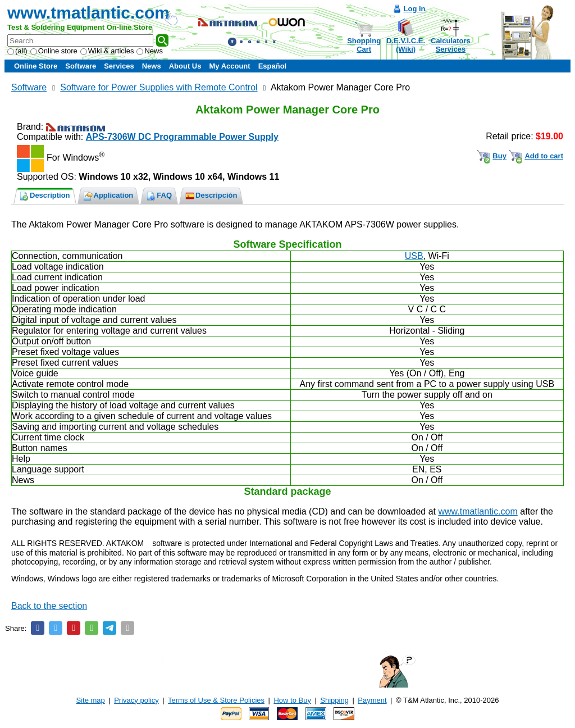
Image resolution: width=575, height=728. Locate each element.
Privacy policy (136, 700)
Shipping (334, 700)
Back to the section (49, 606)
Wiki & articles (107, 51)
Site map (91, 700)
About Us (185, 66)
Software (81, 66)
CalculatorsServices (451, 45)
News (150, 51)
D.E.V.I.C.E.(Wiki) (406, 45)
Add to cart (544, 156)
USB (414, 256)
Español (273, 66)
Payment (372, 700)
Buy (499, 156)
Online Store (36, 66)
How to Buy (292, 700)
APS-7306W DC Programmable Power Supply (182, 137)
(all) (17, 51)
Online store (54, 51)
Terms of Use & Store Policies (216, 700)
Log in (415, 9)
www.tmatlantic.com (88, 13)
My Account (229, 66)
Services (119, 66)
